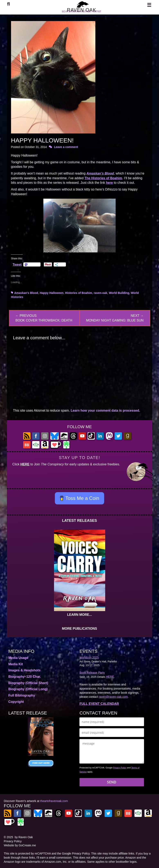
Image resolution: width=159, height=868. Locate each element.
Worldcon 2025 (89, 657)
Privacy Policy (120, 768)
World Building (119, 293)
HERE (25, 464)
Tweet (17, 264)
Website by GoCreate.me (20, 845)
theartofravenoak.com (54, 801)
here (109, 183)
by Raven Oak (24, 837)
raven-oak (100, 293)
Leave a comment (66, 147)
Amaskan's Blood (26, 293)
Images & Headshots (24, 670)
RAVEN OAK (81, 12)
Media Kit (16, 664)
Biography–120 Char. (25, 677)
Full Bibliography (22, 695)
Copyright (16, 702)
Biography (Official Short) (28, 683)
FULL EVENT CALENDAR (99, 704)
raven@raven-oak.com (113, 697)
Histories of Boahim (79, 293)
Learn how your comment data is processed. (105, 410)
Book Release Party (92, 673)
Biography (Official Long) (28, 689)
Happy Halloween (52, 293)
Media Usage (18, 658)
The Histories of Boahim (103, 178)
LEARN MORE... (79, 615)
